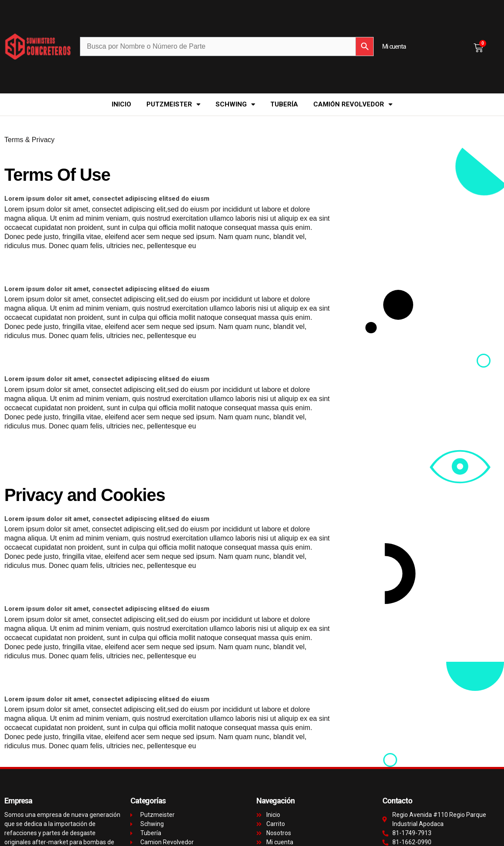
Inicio (121, 104)
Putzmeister (173, 105)
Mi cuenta (394, 46)
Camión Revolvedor (353, 105)
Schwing (235, 105)
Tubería (284, 104)
